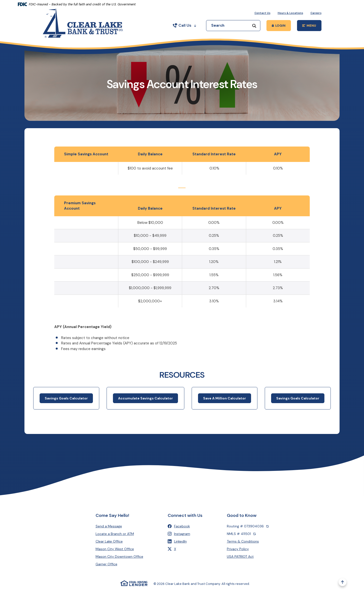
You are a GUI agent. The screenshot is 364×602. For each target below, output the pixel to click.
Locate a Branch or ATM (115, 534)
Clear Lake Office (109, 541)
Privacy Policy (238, 549)
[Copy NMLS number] (254, 534)
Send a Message (109, 526)
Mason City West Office (115, 549)
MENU (312, 26)
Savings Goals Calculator (66, 402)
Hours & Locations (290, 13)
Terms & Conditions (243, 541)
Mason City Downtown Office (119, 557)
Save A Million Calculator (225, 402)
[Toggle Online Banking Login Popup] (279, 26)
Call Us (185, 25)
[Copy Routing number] (267, 526)
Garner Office (106, 564)
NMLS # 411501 (241, 534)
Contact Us (262, 13)
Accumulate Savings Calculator (145, 402)
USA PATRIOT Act (240, 557)
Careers (316, 13)
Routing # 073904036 (248, 526)
